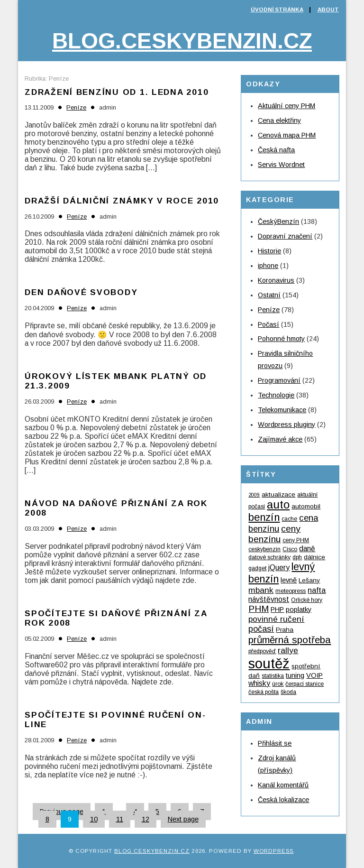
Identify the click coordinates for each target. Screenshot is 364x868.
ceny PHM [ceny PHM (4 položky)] (296, 540)
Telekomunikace (282, 410)
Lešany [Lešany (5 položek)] (309, 580)
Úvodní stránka (277, 9)
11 (120, 819)
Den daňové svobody (81, 292)
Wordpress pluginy (287, 425)
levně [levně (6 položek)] (289, 580)
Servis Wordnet (281, 165)
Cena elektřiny (279, 120)
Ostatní (269, 295)
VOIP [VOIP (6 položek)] (314, 675)
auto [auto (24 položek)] (278, 504)
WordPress (273, 851)
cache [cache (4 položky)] (289, 519)
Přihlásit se (275, 743)
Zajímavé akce (280, 439)
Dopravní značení (285, 236)
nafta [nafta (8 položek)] (317, 590)
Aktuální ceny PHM (287, 106)
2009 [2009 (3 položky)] (254, 495)
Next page (183, 819)
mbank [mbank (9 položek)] (261, 590)
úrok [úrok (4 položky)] (278, 684)
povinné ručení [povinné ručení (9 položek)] (276, 619)
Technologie (276, 395)
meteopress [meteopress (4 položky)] (291, 591)
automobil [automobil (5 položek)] (306, 506)
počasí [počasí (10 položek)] (261, 629)
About (328, 9)
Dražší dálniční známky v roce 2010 (122, 201)
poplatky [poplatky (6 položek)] (299, 609)
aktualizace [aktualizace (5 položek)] (278, 494)
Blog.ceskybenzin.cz (182, 41)
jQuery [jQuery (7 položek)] (279, 568)
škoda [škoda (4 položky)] (288, 692)
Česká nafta (276, 150)
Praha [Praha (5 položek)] (285, 630)
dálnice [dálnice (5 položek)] (314, 557)
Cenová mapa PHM (287, 135)
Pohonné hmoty (281, 339)
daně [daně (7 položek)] (307, 549)
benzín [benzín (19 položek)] (264, 517)
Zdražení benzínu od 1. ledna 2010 (117, 92)
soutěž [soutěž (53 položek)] (269, 663)
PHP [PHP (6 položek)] (277, 609)
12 (146, 819)
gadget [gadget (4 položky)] (257, 568)
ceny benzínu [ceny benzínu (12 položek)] (274, 534)
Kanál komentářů (283, 785)
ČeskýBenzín (278, 222)
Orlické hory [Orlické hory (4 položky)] (307, 600)
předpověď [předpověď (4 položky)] (262, 651)
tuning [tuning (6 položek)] (295, 675)
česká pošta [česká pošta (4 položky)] (264, 692)
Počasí (268, 324)
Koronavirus (276, 280)
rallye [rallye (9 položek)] (288, 650)
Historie (269, 251)
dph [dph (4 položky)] (297, 557)
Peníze (76, 107)
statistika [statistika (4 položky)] (273, 676)
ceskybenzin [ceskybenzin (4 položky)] (264, 549)
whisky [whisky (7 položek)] (259, 683)
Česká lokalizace (283, 800)
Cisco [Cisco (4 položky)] (290, 549)
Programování (279, 380)
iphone (268, 266)
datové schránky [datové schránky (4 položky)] (269, 557)
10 (94, 819)
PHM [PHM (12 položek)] (259, 609)
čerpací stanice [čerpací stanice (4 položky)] (305, 684)
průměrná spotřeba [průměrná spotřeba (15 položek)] (290, 640)
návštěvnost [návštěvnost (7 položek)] (269, 599)
